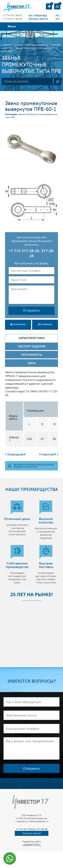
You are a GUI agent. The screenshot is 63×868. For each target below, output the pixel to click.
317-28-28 (42, 829)
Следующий (48, 454)
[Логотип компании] (19, 7)
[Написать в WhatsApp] (10, 858)
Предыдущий (16, 454)
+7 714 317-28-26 (12, 15)
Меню (12, 26)
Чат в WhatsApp (38, 15)
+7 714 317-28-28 (12, 19)
